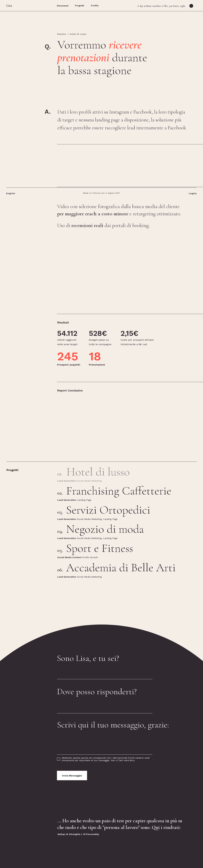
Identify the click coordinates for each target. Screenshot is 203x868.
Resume (62, 34)
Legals (193, 193)
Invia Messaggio (72, 776)
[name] (105, 672)
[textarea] (105, 744)
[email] (105, 706)
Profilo (95, 6)
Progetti (80, 6)
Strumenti (63, 6)
